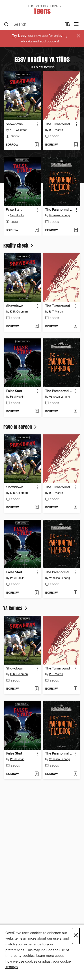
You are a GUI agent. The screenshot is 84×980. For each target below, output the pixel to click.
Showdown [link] (14, 124)
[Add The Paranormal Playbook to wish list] (76, 230)
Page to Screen (21, 427)
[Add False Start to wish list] (37, 230)
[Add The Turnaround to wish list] (76, 145)
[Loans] (67, 25)
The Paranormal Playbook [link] (60, 210)
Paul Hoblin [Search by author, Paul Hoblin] (17, 215)
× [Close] (76, 936)
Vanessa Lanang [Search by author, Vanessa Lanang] (59, 215)
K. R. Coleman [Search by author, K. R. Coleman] (18, 130)
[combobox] (33, 25)
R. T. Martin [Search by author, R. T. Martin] (56, 130)
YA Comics (16, 608)
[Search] (6, 25)
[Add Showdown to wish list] (37, 145)
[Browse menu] (76, 24)
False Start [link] (14, 210)
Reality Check (19, 246)
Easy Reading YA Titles (42, 59)
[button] (37, 124)
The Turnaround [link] (58, 124)
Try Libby (19, 36)
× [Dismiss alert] (79, 36)
